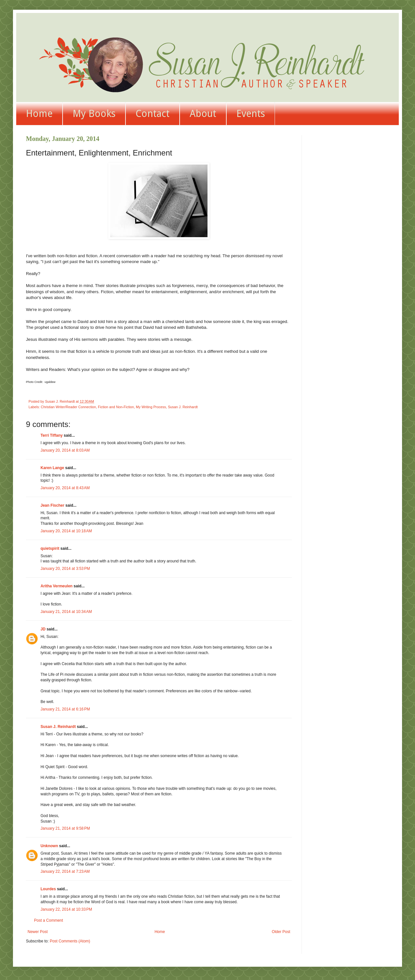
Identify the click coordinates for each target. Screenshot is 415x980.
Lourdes (48, 889)
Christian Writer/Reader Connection (68, 407)
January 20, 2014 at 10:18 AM (66, 531)
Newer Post (38, 932)
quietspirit (50, 548)
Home (39, 114)
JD (43, 629)
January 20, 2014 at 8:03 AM (65, 450)
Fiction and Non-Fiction (116, 407)
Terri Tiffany (52, 435)
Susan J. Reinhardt (183, 407)
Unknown (49, 846)
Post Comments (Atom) (70, 941)
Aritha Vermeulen (57, 586)
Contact (153, 114)
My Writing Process (151, 407)
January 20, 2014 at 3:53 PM (65, 569)
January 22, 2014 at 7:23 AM (65, 871)
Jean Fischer (52, 505)
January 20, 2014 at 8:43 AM (65, 488)
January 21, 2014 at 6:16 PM (65, 709)
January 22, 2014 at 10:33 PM (66, 909)
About (203, 114)
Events (251, 114)
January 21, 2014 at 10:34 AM (66, 612)
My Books (94, 114)
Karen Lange (52, 468)
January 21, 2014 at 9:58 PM (65, 828)
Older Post (281, 932)
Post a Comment (48, 920)
